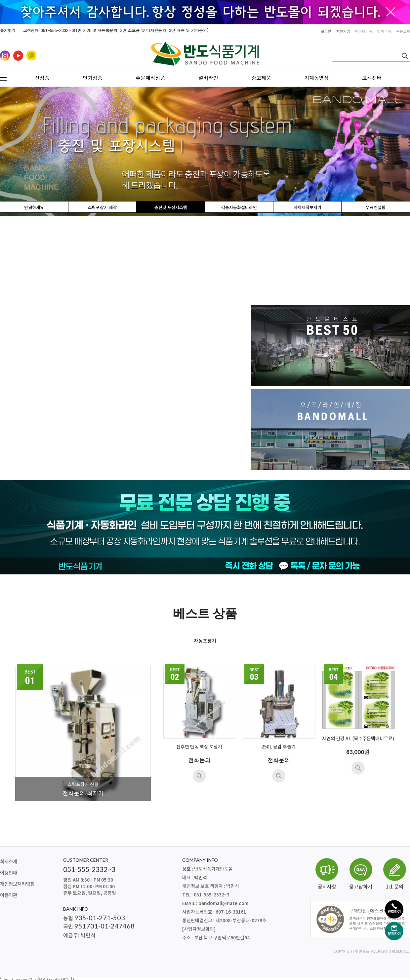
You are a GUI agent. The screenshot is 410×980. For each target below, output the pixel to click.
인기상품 (93, 78)
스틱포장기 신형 (83, 784)
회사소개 (9, 862)
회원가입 (343, 31)
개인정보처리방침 (17, 884)
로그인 (326, 31)
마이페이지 (364, 31)
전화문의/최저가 (83, 793)
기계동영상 (317, 78)
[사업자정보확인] (199, 929)
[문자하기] (394, 931)
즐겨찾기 (8, 30)
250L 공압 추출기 (279, 747)
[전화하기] (394, 909)
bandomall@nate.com (223, 904)
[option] (205, 151)
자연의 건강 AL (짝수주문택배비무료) (358, 739)
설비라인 (208, 78)
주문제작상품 (150, 78)
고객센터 (372, 78)
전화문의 (199, 760)
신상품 (42, 78)
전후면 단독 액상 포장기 (199, 747)
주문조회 (403, 31)
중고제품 (261, 78)
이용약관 (9, 896)
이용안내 (9, 873)
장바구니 (384, 31)
